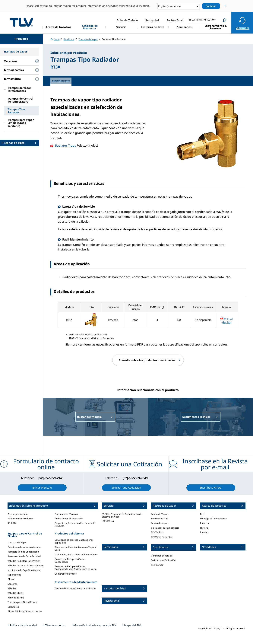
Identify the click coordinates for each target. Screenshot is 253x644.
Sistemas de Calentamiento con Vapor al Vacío (76, 548)
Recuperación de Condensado (23, 552)
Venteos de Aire (16, 598)
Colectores (13, 607)
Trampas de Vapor (17, 542)
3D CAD (12, 523)
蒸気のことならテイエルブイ (21, 22)
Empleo (204, 532)
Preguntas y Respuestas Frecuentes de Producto (75, 524)
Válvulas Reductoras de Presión (24, 561)
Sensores (12, 584)
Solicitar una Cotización (163, 560)
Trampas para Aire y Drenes (22, 602)
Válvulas (12, 588)
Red (202, 514)
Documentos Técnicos (66, 514)
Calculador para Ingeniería (165, 528)
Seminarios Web (160, 519)
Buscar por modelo (17, 514)
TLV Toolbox (157, 532)
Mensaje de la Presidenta (213, 519)
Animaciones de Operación (69, 519)
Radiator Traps (66, 145)
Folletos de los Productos (21, 519)
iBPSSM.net (108, 521)
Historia (204, 528)
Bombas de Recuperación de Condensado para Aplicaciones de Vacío (76, 568)
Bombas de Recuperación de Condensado (70, 560)
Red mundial (158, 565)
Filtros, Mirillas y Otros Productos (25, 611)
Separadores (14, 575)
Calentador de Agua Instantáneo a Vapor (76, 555)
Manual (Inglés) (228, 320)
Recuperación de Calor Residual (24, 556)
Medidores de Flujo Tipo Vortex (24, 570)
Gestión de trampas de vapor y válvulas (75, 588)
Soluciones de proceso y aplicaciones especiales (74, 541)
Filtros (11, 579)
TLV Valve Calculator (162, 537)
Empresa (205, 523)
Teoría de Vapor (159, 514)
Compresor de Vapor (66, 574)
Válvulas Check (15, 593)
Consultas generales (162, 556)
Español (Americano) (202, 19)
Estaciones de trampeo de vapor (24, 547)
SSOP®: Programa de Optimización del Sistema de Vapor (122, 515)
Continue (211, 6)
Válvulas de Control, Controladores (26, 565)
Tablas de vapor (159, 523)
